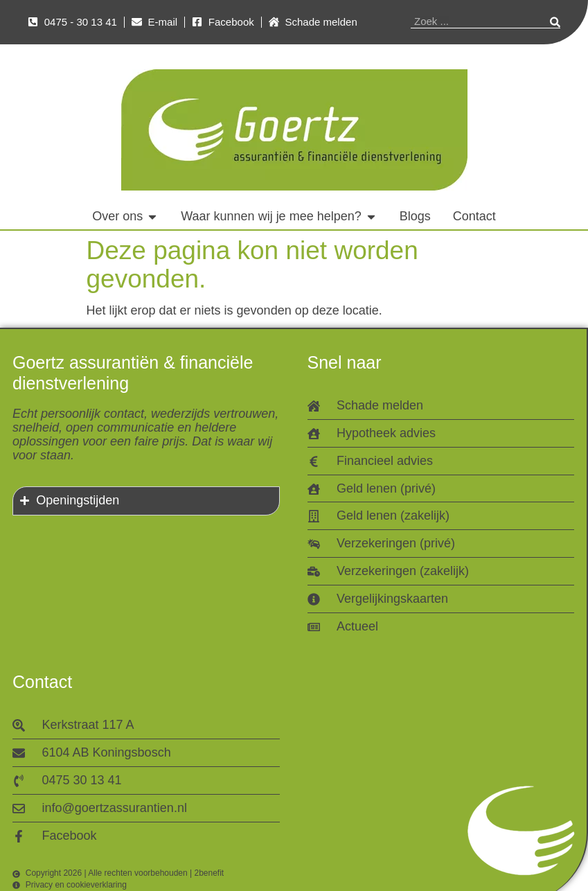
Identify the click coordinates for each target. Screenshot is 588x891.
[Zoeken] (555, 22)
